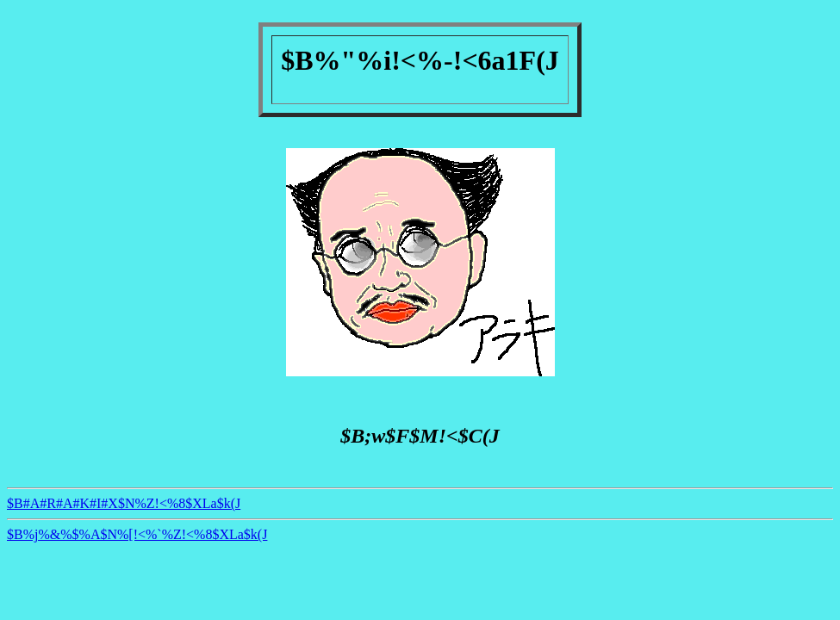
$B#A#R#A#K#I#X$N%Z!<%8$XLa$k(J (124, 503)
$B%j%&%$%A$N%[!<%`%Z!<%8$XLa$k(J (137, 534)
